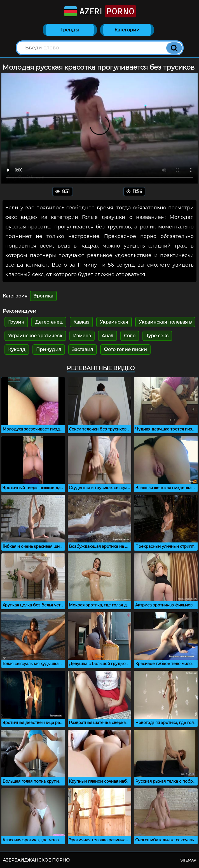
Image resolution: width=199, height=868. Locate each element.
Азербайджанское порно (36, 860)
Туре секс (157, 336)
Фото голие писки (125, 350)
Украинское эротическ (35, 336)
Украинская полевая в (165, 322)
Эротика (43, 296)
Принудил (49, 350)
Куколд (17, 350)
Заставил (83, 350)
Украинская (114, 322)
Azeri (99, 11)
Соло (130, 336)
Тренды (70, 30)
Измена (82, 336)
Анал (107, 336)
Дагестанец (49, 322)
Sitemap (188, 860)
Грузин (16, 322)
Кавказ (81, 322)
